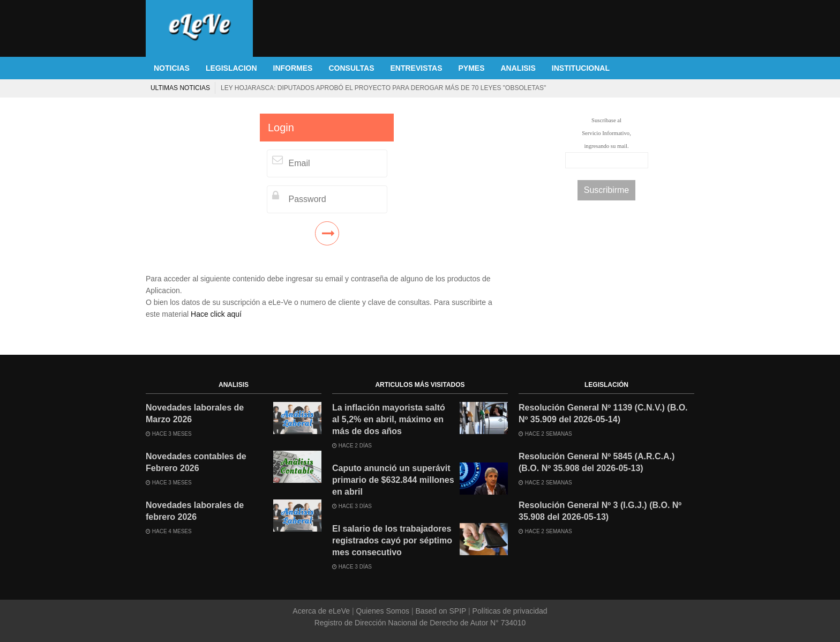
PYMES (471, 68)
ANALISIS (518, 68)
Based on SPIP (441, 611)
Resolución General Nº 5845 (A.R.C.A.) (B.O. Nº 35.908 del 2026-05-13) (597, 462)
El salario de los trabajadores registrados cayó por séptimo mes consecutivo (595, 88)
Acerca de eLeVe (322, 611)
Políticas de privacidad (509, 611)
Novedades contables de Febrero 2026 (196, 462)
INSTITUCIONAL (581, 68)
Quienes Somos (383, 611)
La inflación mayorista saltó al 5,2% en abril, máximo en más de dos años (389, 419)
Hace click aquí (216, 314)
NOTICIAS (172, 68)
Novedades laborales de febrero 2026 (195, 511)
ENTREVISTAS (417, 68)
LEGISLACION (231, 68)
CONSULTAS (351, 68)
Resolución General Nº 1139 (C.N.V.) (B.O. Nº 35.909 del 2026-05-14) (603, 413)
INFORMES (293, 68)
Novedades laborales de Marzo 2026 (195, 413)
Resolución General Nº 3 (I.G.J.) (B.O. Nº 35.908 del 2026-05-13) (600, 511)
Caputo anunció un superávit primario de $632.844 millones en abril (393, 480)
